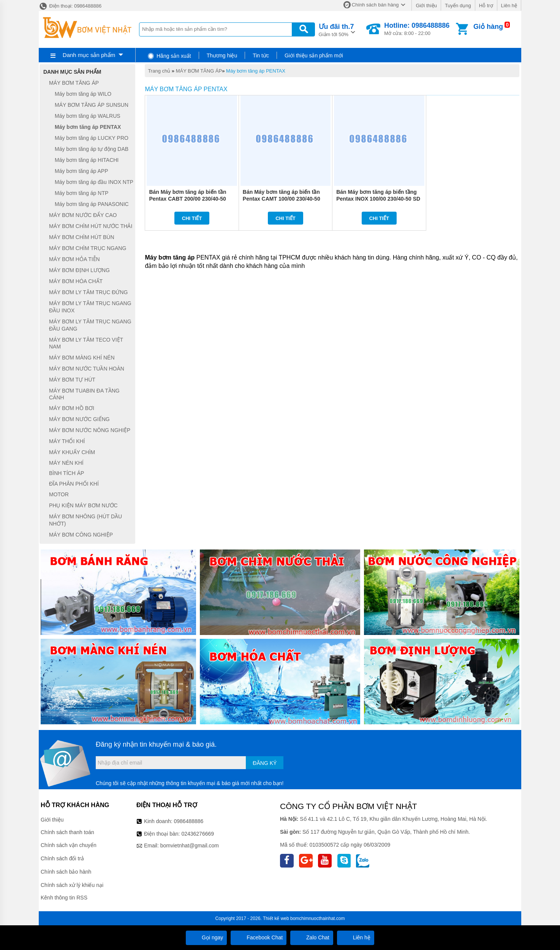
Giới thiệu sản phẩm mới (314, 55)
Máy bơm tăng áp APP (81, 171)
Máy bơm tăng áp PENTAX (256, 71)
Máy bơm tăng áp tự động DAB (92, 149)
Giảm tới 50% (336, 29)
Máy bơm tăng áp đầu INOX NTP (94, 182)
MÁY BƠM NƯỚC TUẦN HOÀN (87, 369)
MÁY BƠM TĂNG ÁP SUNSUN (92, 105)
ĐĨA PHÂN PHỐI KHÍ (74, 484)
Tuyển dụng (458, 6)
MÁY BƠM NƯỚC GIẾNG (79, 419)
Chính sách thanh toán (67, 832)
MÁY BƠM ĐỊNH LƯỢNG (79, 270)
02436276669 (198, 834)
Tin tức (261, 55)
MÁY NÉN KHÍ (66, 463)
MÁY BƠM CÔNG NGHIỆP (81, 535)
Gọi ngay (206, 937)
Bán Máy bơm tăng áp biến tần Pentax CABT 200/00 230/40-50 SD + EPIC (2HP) (187, 199)
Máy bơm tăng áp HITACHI (87, 160)
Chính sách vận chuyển (69, 845)
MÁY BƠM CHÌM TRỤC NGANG (88, 248)
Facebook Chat (259, 937)
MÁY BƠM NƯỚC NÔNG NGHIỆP (90, 430)
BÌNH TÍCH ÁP (66, 473)
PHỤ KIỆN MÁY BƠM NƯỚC (83, 505)
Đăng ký (265, 763)
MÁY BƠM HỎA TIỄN (74, 259)
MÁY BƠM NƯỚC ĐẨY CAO (83, 215)
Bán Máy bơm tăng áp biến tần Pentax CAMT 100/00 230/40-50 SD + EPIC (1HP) (282, 199)
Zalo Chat (312, 937)
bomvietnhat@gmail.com (190, 845)
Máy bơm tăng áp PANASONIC (92, 204)
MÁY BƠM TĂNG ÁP (199, 71)
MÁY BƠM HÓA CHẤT (76, 281)
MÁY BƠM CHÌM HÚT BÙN (82, 237)
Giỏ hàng (488, 27)
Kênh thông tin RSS (64, 898)
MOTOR (59, 495)
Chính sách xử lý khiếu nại (72, 885)
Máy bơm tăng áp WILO (83, 94)
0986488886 (189, 821)
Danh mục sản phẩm (89, 55)
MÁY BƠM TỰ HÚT (72, 380)
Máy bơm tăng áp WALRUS (88, 116)
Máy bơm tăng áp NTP (81, 193)
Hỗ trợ (486, 6)
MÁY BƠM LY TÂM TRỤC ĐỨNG (88, 292)
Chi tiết (192, 218)
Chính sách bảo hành (66, 872)
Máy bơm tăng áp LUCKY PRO (92, 138)
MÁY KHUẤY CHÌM (72, 452)
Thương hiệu (222, 55)
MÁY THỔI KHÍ (67, 441)
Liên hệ (509, 6)
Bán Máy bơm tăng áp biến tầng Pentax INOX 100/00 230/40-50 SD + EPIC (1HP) (378, 199)
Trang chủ (159, 71)
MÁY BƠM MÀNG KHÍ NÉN (82, 358)
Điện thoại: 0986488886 (70, 6)
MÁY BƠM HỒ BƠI (72, 408)
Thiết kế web (276, 918)
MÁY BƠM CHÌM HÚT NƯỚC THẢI (91, 226)
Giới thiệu (426, 6)
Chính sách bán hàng (375, 5)
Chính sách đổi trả (62, 858)
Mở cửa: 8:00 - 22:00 (417, 29)
